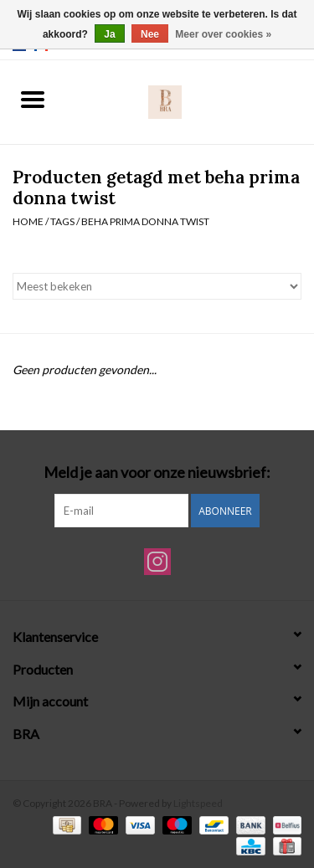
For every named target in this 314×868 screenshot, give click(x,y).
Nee (150, 34)
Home (28, 221)
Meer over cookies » (223, 34)
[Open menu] (33, 99)
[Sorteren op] (157, 286)
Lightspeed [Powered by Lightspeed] (198, 803)
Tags (62, 221)
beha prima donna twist (145, 221)
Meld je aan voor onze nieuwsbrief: (157, 473)
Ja (109, 34)
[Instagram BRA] (157, 562)
